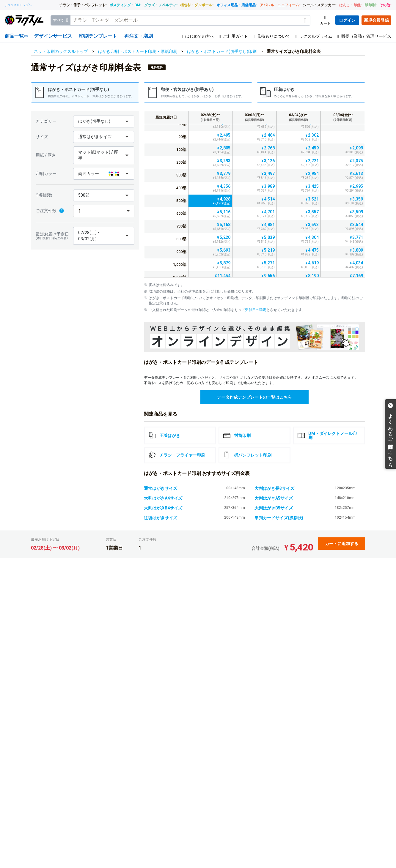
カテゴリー (46, 121)
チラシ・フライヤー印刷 (177, 455)
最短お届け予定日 (53, 236)
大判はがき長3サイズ (274, 488)
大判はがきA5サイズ (274, 498)
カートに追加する (342, 544)
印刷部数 (44, 195)
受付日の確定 (256, 310)
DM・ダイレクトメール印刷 (327, 435)
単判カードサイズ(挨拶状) (279, 518)
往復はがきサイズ (161, 518)
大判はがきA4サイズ (163, 498)
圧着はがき (164, 435)
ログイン (347, 20)
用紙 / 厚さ (46, 155)
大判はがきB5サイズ (274, 508)
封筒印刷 (237, 435)
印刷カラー (46, 173)
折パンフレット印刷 (247, 455)
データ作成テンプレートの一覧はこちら (254, 397)
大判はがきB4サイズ (163, 508)
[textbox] (190, 20)
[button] (104, 121)
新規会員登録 (376, 20)
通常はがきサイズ (161, 488)
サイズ (42, 137)
